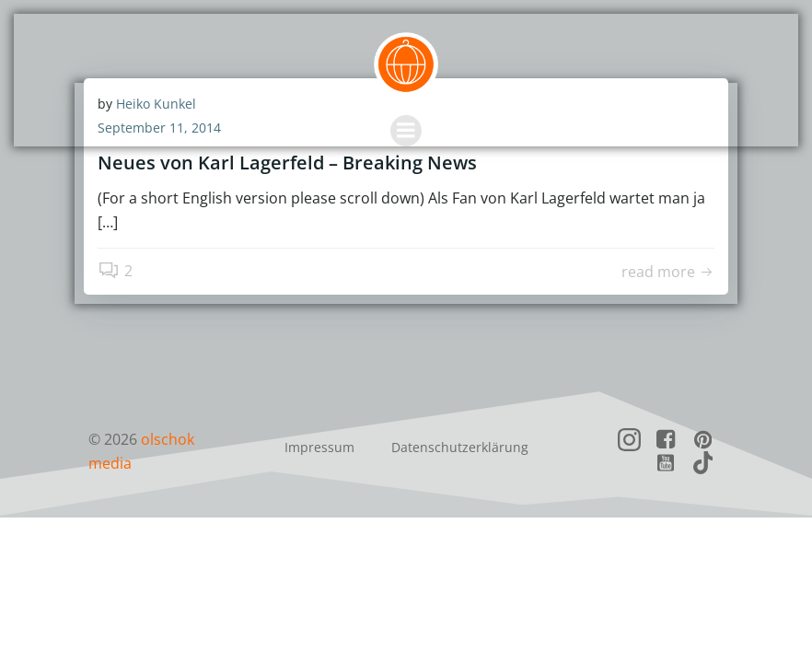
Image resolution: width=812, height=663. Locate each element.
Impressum (319, 447)
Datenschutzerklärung (460, 447)
